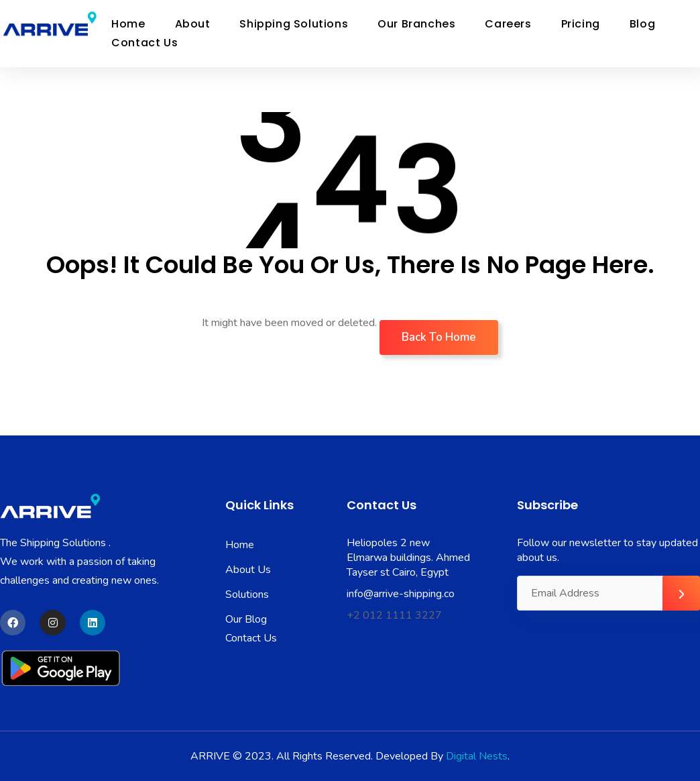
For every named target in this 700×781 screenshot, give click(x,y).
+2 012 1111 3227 (394, 615)
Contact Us (144, 43)
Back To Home (439, 337)
